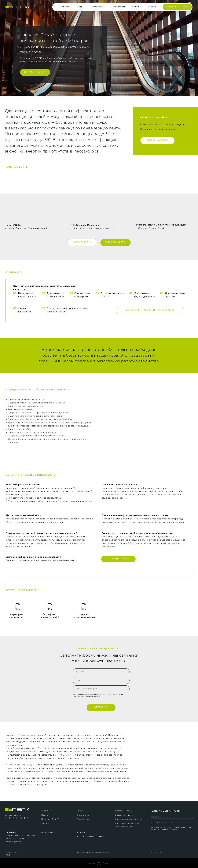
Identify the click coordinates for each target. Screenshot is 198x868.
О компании (64, 7)
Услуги (135, 7)
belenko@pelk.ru (14, 842)
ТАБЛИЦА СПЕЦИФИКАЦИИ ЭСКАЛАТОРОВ (150, 310)
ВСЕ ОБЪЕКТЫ (82, 242)
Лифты (82, 7)
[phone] (101, 689)
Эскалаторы (98, 7)
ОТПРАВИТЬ (101, 707)
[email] (101, 680)
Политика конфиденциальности (93, 852)
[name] (101, 672)
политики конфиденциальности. (166, 829)
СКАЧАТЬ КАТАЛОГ (157, 140)
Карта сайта (157, 852)
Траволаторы (118, 7)
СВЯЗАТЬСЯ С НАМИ (177, 7)
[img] (18, 7)
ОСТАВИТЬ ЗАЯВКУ (35, 72)
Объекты (151, 7)
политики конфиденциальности (86, 696)
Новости (46, 815)
